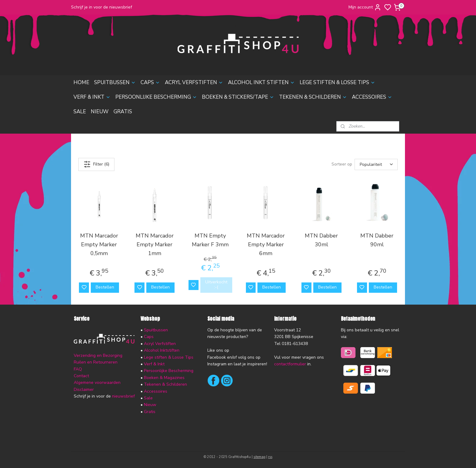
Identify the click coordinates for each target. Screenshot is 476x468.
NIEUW (100, 112)
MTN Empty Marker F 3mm (210, 240)
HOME (81, 82)
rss (270, 457)
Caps (149, 337)
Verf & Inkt (154, 364)
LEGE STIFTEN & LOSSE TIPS (337, 82)
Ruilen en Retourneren (96, 362)
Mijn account (365, 7)
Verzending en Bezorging (98, 355)
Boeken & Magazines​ (164, 378)
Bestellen (105, 287)
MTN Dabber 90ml (377, 240)
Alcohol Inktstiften (161, 350)
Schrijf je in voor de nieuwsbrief (102, 7)
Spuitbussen (156, 330)
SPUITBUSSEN (115, 82)
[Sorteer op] (376, 164)
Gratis (150, 412)
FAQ (78, 369)
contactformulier (290, 364)
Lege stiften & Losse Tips (168, 357)
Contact (81, 376)
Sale (148, 398)
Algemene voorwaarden (97, 383)
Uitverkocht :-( (216, 285)
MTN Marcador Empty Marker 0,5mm (99, 244)
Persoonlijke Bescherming (169, 371)
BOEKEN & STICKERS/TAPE (238, 97)
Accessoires (156, 391)
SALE (80, 112)
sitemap (259, 457)
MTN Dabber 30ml (321, 240)
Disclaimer (84, 389)
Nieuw (150, 405)
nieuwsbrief (123, 396)
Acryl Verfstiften (160, 344)
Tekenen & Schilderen (165, 384)
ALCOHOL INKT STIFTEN (261, 82)
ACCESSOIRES (372, 97)
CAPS (150, 82)
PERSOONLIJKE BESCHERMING (156, 97)
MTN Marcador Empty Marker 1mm (155, 244)
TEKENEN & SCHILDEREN (313, 97)
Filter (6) (96, 164)
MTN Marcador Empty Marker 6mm (266, 244)
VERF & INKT (92, 97)
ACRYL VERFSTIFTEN (194, 82)
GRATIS (123, 112)
